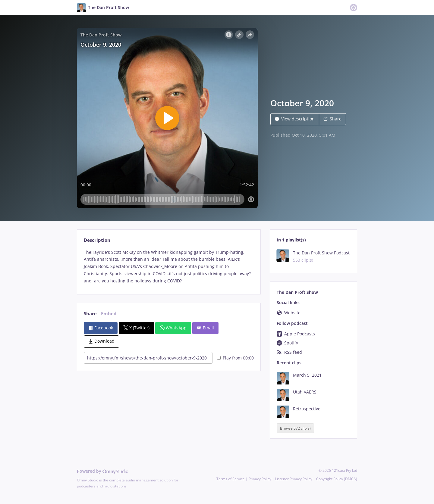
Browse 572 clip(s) (295, 428)
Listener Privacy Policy (294, 479)
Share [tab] (90, 314)
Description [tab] (97, 240)
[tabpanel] (169, 267)
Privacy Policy (260, 479)
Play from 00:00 (235, 358)
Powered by (103, 471)
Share (332, 119)
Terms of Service (231, 479)
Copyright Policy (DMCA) (337, 479)
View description (295, 119)
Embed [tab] (109, 314)
